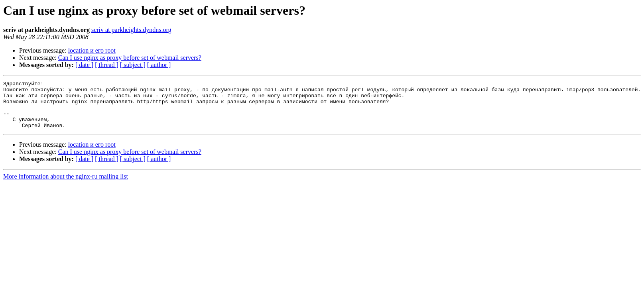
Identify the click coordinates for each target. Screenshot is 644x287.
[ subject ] (133, 65)
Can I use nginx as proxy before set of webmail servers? (130, 58)
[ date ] (84, 65)
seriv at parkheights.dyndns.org (131, 30)
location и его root (92, 50)
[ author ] (159, 65)
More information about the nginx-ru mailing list (66, 186)
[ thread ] (107, 65)
